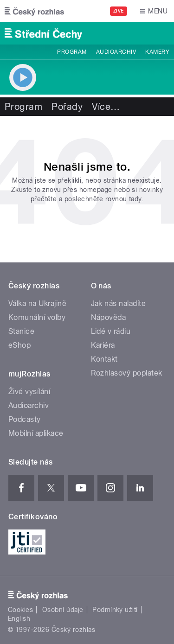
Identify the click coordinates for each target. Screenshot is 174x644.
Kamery (157, 52)
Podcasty (25, 419)
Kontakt (104, 359)
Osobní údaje (63, 610)
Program (72, 52)
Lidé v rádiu (111, 331)
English (19, 618)
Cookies (20, 610)
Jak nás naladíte (119, 303)
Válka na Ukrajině (37, 303)
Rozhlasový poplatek (127, 373)
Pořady (67, 107)
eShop (19, 345)
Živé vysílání (29, 392)
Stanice (21, 331)
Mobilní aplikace (36, 433)
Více (106, 107)
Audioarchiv (116, 52)
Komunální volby (37, 317)
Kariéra (103, 345)
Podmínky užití (115, 610)
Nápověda (109, 317)
